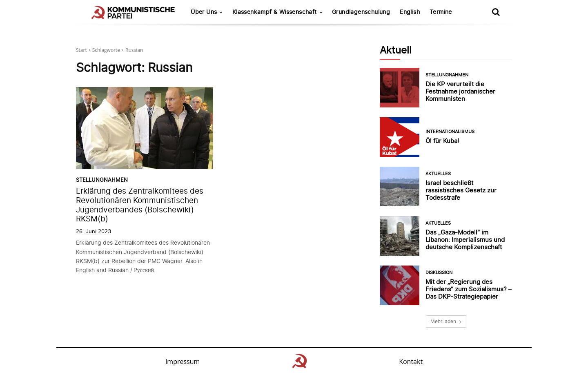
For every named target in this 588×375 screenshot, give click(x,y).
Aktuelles (438, 174)
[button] (496, 12)
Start (81, 50)
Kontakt (411, 362)
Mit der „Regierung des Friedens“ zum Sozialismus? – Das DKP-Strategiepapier (469, 289)
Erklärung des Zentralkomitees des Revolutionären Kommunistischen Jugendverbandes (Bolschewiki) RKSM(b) (140, 205)
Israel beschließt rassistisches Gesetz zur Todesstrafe (461, 190)
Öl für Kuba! (442, 141)
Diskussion (439, 273)
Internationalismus (450, 132)
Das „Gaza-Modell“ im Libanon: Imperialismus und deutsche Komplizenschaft (465, 240)
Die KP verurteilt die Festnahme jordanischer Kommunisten (460, 91)
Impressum (183, 362)
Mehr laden (446, 321)
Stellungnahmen (102, 180)
